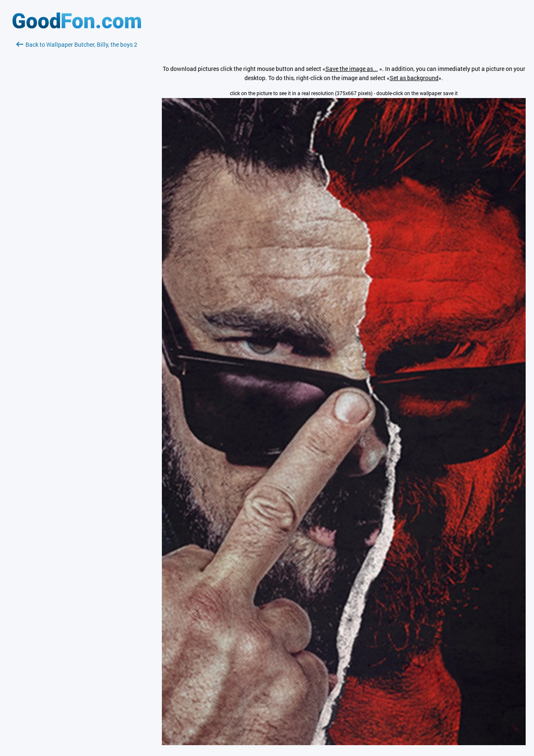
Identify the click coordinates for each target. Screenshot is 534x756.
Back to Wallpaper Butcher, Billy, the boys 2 (77, 44)
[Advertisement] (77, 148)
